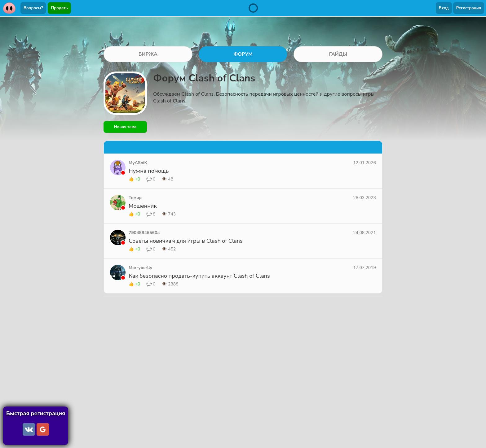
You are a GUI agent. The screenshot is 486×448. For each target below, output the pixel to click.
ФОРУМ (243, 54)
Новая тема (125, 127)
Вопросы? (33, 8)
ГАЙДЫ (338, 54)
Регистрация (469, 8)
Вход (444, 8)
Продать (59, 8)
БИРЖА (148, 54)
